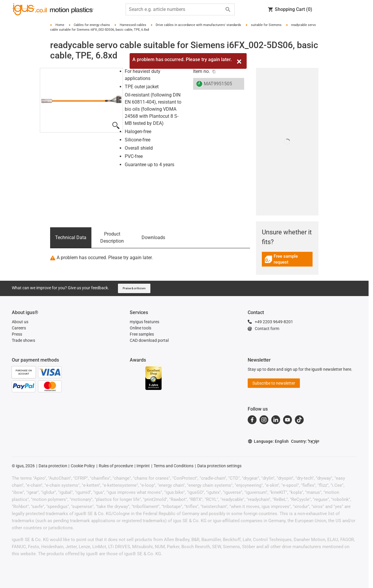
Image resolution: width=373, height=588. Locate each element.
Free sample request (287, 259)
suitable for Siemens (266, 25)
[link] (287, 261)
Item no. (202, 71)
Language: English (268, 441)
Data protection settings (219, 466)
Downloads (153, 237)
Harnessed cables (133, 25)
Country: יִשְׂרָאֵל (305, 441)
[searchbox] (175, 9)
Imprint (143, 466)
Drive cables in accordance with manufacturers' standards (198, 25)
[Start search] (228, 9)
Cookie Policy (83, 466)
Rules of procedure (116, 466)
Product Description (112, 237)
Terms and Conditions (174, 466)
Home (60, 25)
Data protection (53, 466)
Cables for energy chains (92, 25)
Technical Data (71, 237)
